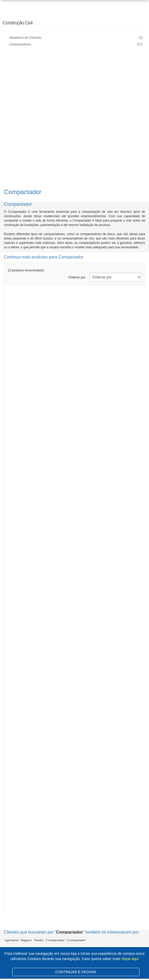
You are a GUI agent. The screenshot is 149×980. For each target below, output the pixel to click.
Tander (39, 940)
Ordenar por (77, 277)
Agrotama (11, 940)
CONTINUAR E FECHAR (76, 972)
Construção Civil (18, 23)
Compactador (55, 940)
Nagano (26, 940)
